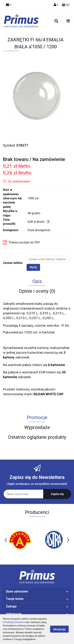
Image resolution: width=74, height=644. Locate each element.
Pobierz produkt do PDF (21, 242)
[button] (66, 5)
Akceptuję (59, 629)
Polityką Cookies (14, 622)
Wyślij (33, 267)
